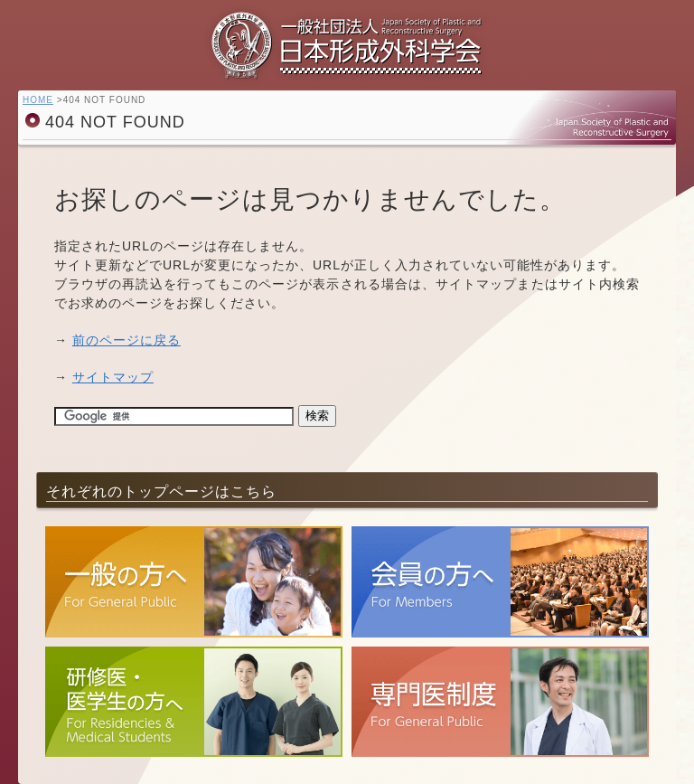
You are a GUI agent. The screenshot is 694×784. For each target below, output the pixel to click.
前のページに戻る (127, 340)
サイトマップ (113, 377)
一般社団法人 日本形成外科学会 (347, 50)
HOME (38, 100)
